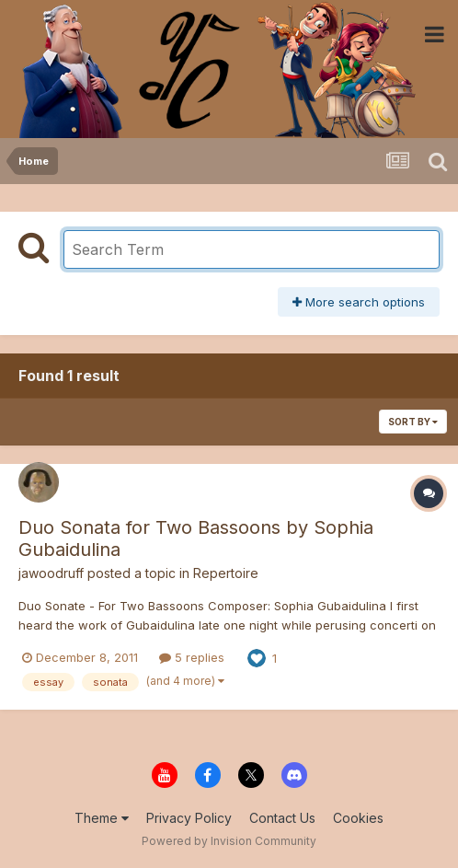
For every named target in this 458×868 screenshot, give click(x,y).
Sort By (413, 422)
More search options (359, 302)
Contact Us (282, 818)
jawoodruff (51, 573)
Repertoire (226, 573)
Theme (102, 818)
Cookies (358, 818)
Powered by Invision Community (229, 841)
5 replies (192, 657)
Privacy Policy (189, 818)
